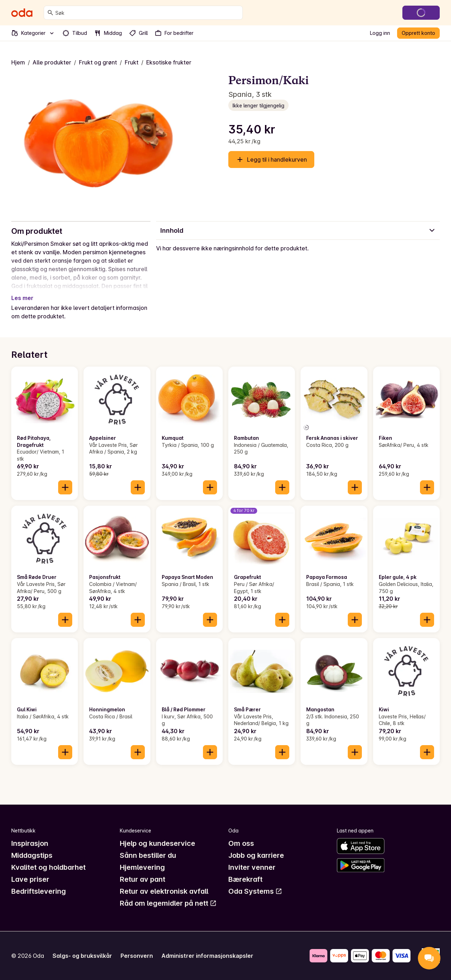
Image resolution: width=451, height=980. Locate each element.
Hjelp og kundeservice (157, 843)
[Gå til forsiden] (22, 13)
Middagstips (32, 855)
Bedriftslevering (39, 891)
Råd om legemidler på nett (168, 903)
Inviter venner (252, 867)
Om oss (241, 843)
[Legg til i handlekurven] (65, 487)
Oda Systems (255, 891)
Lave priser (30, 879)
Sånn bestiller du (148, 855)
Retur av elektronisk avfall (164, 891)
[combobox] (147, 13)
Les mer (22, 298)
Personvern (137, 956)
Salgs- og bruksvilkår (82, 956)
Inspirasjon (30, 843)
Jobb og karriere (256, 855)
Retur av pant (143, 879)
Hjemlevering (142, 867)
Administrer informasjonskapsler (207, 956)
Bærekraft (245, 879)
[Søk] (50, 13)
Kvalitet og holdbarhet (48, 867)
